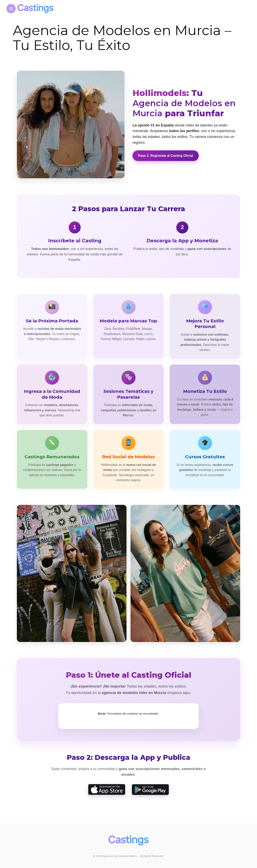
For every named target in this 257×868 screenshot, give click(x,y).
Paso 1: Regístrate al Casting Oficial (166, 156)
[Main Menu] (11, 9)
